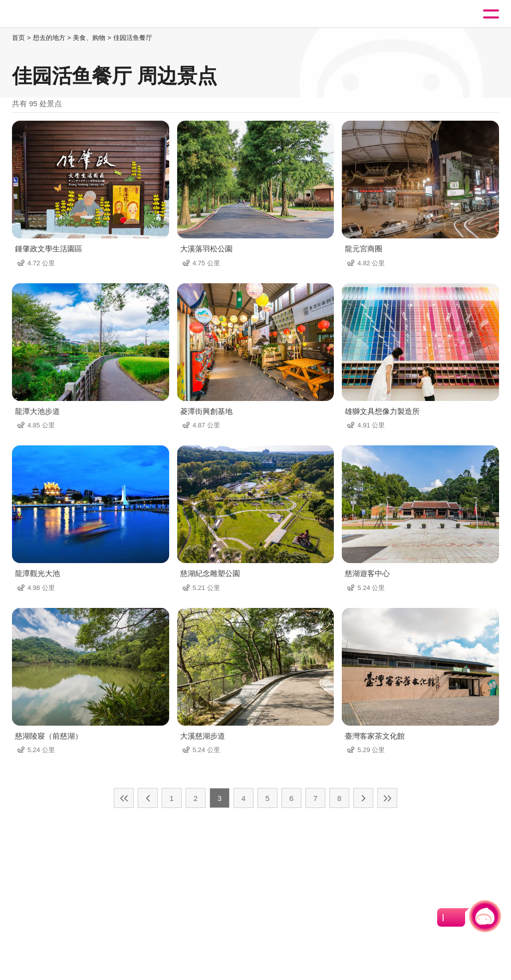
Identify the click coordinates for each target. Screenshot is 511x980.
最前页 (124, 798)
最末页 (387, 798)
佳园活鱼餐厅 (133, 38)
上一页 (148, 798)
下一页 (363, 798)
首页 (18, 38)
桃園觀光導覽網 (49, 14)
